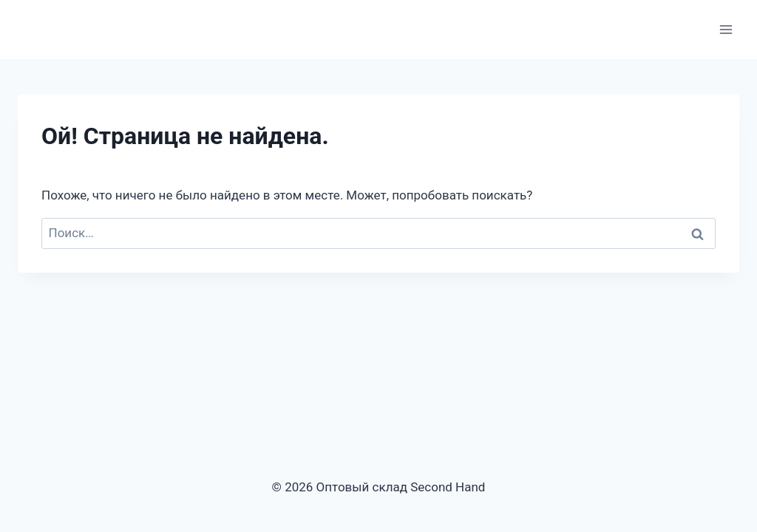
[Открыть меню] (726, 29)
